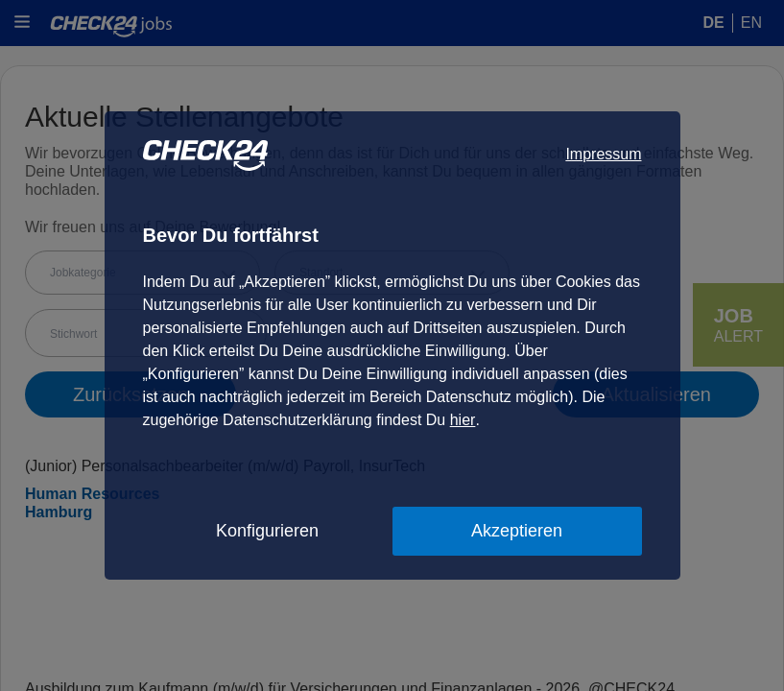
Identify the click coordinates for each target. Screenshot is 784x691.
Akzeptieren (517, 531)
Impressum (603, 154)
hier (463, 420)
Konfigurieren (267, 531)
